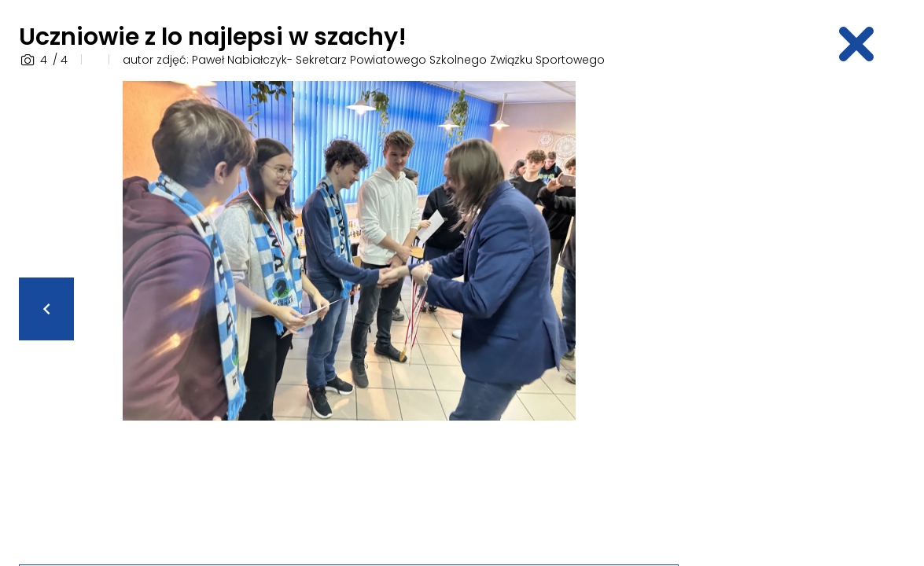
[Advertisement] (810, 317)
